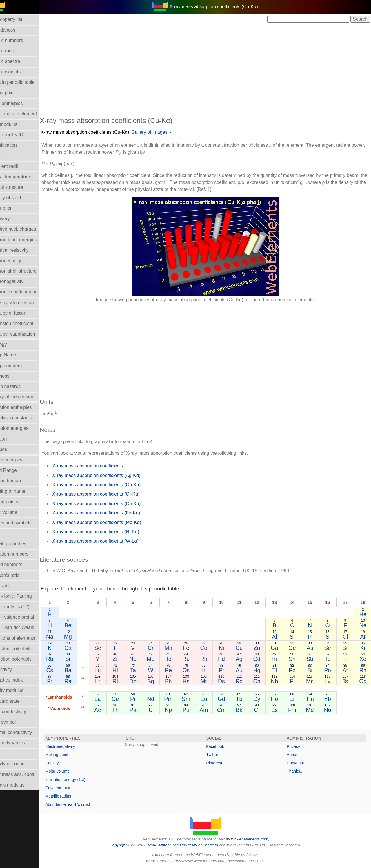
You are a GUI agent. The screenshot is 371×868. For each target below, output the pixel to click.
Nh (279, 681)
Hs (195, 681)
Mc (313, 681)
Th (127, 710)
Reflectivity (14, 669)
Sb (313, 659)
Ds (228, 681)
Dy (262, 699)
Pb (296, 670)
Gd (228, 699)
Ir (212, 670)
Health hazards (19, 386)
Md (313, 710)
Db (144, 681)
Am (211, 710)
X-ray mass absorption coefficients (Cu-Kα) (98, 132)
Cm (228, 710)
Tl (279, 670)
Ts (347, 681)
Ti (127, 648)
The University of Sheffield (202, 845)
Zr (127, 659)
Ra (81, 681)
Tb (245, 699)
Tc (178, 659)
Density (66, 763)
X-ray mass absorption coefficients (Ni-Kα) (109, 532)
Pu (195, 710)
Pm (178, 699)
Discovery (13, 219)
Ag (245, 659)
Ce (127, 699)
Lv (330, 681)
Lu (110, 670)
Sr (81, 659)
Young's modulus (21, 785)
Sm (195, 699)
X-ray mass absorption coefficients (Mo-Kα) (110, 522)
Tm (313, 699)
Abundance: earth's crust (81, 804)
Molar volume (17, 512)
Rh (212, 659)
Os (195, 670)
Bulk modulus (17, 124)
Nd (161, 699)
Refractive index (20, 680)
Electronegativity (20, 281)
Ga (279, 648)
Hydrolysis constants (24, 418)
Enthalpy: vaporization (26, 334)
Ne (363, 625)
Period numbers (20, 565)
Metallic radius (72, 796)
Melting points (18, 502)
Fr (63, 681)
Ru (195, 659)
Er (296, 699)
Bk (245, 710)
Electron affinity (19, 261)
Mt (212, 681)
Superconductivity (21, 712)
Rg (245, 681)
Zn (262, 648)
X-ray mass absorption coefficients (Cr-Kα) (110, 494)
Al (279, 637)
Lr (110, 681)
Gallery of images (163, 132)
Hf (127, 670)
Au (245, 670)
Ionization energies (23, 428)
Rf (127, 681)
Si (296, 637)
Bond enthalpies (20, 103)
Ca (81, 648)
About (295, 755)
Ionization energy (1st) (79, 780)
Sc (111, 648)
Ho (279, 699)
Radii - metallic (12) (23, 607)
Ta (144, 670)
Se (330, 648)
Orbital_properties (22, 544)
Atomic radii (15, 51)
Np (178, 710)
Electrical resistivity (23, 250)
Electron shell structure (27, 271)
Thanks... (299, 771)
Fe (195, 648)
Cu (245, 648)
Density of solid (19, 198)
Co (212, 648)
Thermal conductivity (24, 732)
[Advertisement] (212, 69)
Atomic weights (19, 72)
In (279, 659)
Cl (346, 637)
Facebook (222, 746)
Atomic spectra (19, 61)
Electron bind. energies (27, 240)
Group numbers (19, 366)
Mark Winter (165, 845)
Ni (228, 648)
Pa (144, 710)
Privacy (297, 746)
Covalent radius (73, 788)
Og (363, 681)
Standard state (18, 701)
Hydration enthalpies (24, 407)
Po (330, 670)
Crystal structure (20, 187)
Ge (296, 648)
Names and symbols (24, 523)
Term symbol (16, 722)
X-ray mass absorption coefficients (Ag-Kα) (110, 475)
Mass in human (19, 481)
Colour (10, 156)
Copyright (299, 763)
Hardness (13, 376)
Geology (12, 344)
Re (178, 670)
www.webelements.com (254, 839)
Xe (363, 659)
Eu (212, 699)
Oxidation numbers (23, 554)
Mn (178, 648)
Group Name (17, 355)
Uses (8, 753)
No (330, 710)
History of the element (26, 397)
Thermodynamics (21, 743)
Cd (262, 659)
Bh (178, 681)
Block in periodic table (26, 82)
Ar (363, 637)
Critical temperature (23, 177)
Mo (161, 659)
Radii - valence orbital (26, 617)
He (363, 614)
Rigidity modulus (20, 690)
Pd (228, 659)
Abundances (16, 30)
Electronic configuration (27, 292)
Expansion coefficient (25, 324)
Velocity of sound (21, 764)
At (346, 670)
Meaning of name (21, 491)
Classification (17, 145)
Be (81, 625)
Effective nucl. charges (27, 229)
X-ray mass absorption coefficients (101, 466)
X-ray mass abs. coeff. (26, 774)
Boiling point (16, 93)
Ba (81, 670)
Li (63, 625)
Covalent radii (17, 166)
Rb (63, 659)
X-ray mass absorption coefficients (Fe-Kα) (110, 513)
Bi (313, 670)
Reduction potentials (24, 649)
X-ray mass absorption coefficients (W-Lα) (109, 541)
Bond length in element (27, 114)
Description (15, 208)
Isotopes (12, 449)
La (110, 699)
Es (279, 710)
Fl (296, 681)
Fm (296, 710)
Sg (161, 681)
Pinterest (221, 763)
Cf (262, 710)
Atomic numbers (20, 40)
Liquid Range (17, 470)
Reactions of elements (26, 638)
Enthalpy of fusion (22, 313)
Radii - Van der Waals (26, 627)
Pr (144, 699)
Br (347, 648)
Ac (111, 710)
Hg (262, 670)
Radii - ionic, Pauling (24, 596)
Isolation (12, 439)
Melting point (70, 755)
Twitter (219, 755)
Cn (262, 681)
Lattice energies (20, 460)
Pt (228, 670)
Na (63, 637)
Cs (63, 670)
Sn (296, 659)
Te (330, 659)
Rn (363, 670)
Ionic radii (13, 586)
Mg (81, 637)
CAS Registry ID (20, 135)
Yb (330, 699)
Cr (161, 648)
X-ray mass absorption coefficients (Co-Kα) (110, 485)
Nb (144, 659)
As (313, 648)
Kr (363, 648)
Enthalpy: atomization (25, 303)
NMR (8, 533)
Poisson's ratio (18, 575)
